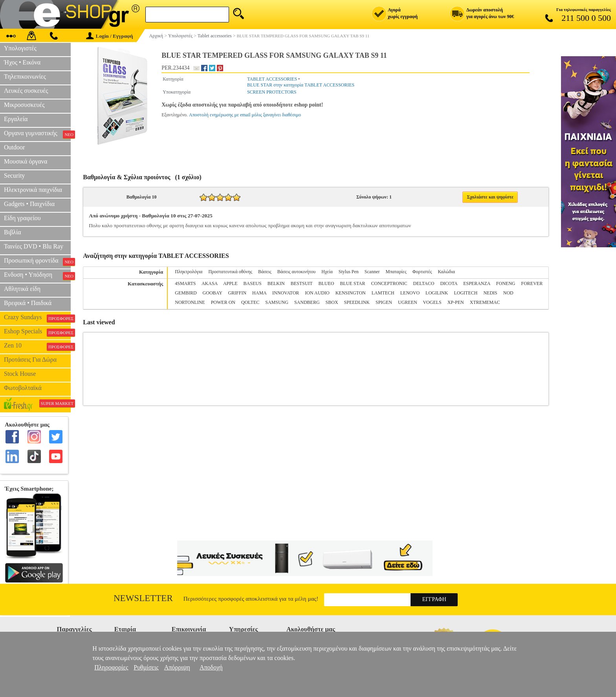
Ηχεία (327, 272)
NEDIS (490, 293)
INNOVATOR (286, 293)
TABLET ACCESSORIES (272, 79)
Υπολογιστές (20, 48)
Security (14, 176)
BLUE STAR (352, 283)
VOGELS (432, 302)
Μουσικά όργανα (26, 161)
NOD (508, 293)
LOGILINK (437, 293)
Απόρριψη (177, 667)
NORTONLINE (190, 302)
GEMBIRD (186, 293)
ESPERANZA (477, 283)
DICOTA (449, 283)
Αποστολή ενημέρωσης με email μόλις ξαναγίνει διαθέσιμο (245, 115)
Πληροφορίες (111, 667)
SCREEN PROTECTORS (272, 92)
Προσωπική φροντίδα (37, 261)
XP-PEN (456, 302)
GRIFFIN (237, 293)
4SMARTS (185, 283)
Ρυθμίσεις (146, 667)
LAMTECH (383, 293)
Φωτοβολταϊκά (23, 388)
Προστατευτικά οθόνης (230, 272)
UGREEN (408, 302)
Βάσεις (265, 272)
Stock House (20, 374)
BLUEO (326, 283)
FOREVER (532, 283)
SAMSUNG (277, 302)
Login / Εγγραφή (110, 36)
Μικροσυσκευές (24, 105)
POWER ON (223, 302)
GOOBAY (213, 293)
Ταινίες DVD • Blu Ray (34, 246)
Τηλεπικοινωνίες (25, 76)
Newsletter (143, 598)
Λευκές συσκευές (26, 91)
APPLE (230, 283)
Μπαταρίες (396, 272)
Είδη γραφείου (22, 218)
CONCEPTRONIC (389, 283)
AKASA (210, 283)
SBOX (332, 302)
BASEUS (253, 283)
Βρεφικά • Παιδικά (28, 303)
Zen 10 (37, 346)
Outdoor (14, 147)
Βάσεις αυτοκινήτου (297, 272)
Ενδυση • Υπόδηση (37, 276)
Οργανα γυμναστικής (37, 134)
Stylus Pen (349, 272)
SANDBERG (307, 302)
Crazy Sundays (37, 318)
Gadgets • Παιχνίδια (29, 204)
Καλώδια (446, 272)
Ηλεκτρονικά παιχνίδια (33, 190)
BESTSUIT (302, 283)
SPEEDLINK (357, 302)
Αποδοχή (211, 667)
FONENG (506, 283)
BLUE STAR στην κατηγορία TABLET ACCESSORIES (301, 85)
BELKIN (276, 283)
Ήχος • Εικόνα (22, 62)
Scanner (372, 272)
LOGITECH (466, 293)
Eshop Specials (37, 332)
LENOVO (410, 293)
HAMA (259, 293)
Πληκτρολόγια (189, 272)
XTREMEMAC (485, 302)
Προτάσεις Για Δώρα (30, 360)
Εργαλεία (16, 119)
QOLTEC (250, 302)
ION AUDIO (317, 293)
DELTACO (423, 283)
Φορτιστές (422, 272)
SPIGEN (384, 302)
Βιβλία (13, 232)
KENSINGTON (351, 293)
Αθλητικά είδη (22, 289)
